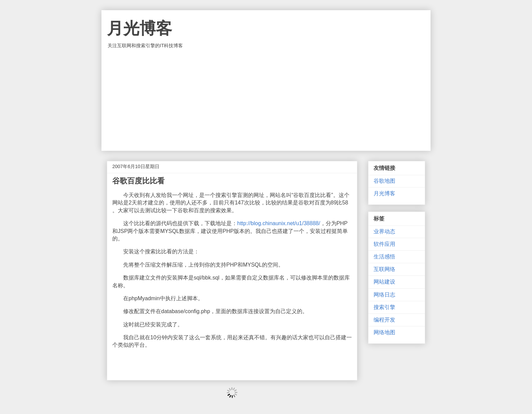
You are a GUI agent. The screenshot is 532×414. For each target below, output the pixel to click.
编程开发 (384, 320)
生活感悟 (384, 257)
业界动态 (384, 231)
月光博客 (139, 28)
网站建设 (384, 282)
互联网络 (384, 269)
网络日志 (384, 295)
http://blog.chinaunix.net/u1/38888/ (279, 223)
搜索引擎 (384, 307)
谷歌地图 (384, 181)
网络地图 (384, 332)
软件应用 (384, 244)
